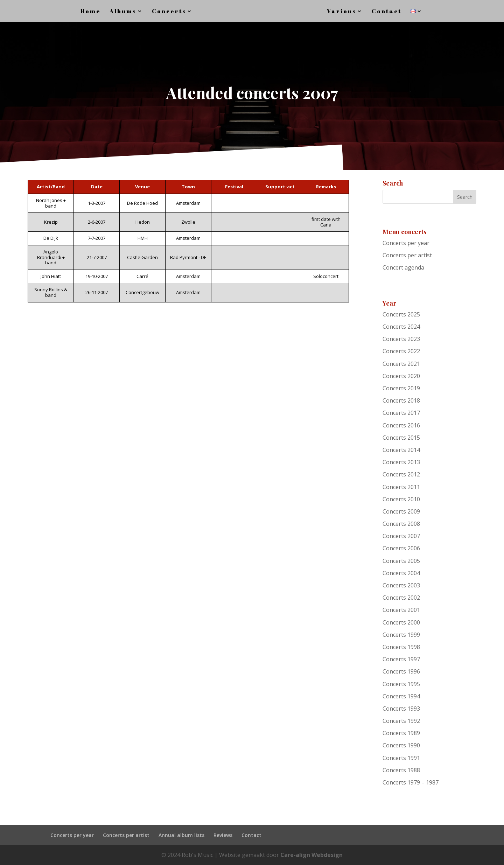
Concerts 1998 (401, 647)
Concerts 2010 (401, 499)
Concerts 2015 (401, 438)
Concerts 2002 (401, 598)
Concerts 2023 (401, 339)
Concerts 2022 (401, 351)
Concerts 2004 (401, 573)
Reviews (223, 835)
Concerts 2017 (401, 413)
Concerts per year (406, 243)
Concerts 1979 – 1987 (411, 782)
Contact (251, 835)
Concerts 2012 (401, 474)
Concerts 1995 (401, 684)
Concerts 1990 (401, 745)
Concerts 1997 (401, 659)
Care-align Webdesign (311, 855)
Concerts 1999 (401, 635)
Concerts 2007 (401, 536)
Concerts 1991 (401, 758)
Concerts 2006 (401, 548)
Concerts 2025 (401, 314)
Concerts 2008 (401, 524)
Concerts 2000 (401, 622)
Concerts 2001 (401, 610)
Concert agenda (403, 267)
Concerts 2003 (401, 585)
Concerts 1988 (401, 770)
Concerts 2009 (401, 511)
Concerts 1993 (401, 709)
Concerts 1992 (401, 721)
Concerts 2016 (401, 425)
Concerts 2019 (401, 388)
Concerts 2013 (401, 462)
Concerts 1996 (401, 671)
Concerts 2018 (401, 400)
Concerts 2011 (401, 487)
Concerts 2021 (401, 364)
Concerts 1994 (401, 696)
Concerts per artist (407, 255)
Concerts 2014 (401, 450)
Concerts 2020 (401, 376)
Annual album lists (181, 835)
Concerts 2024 (401, 327)
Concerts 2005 (401, 561)
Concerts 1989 (401, 733)
